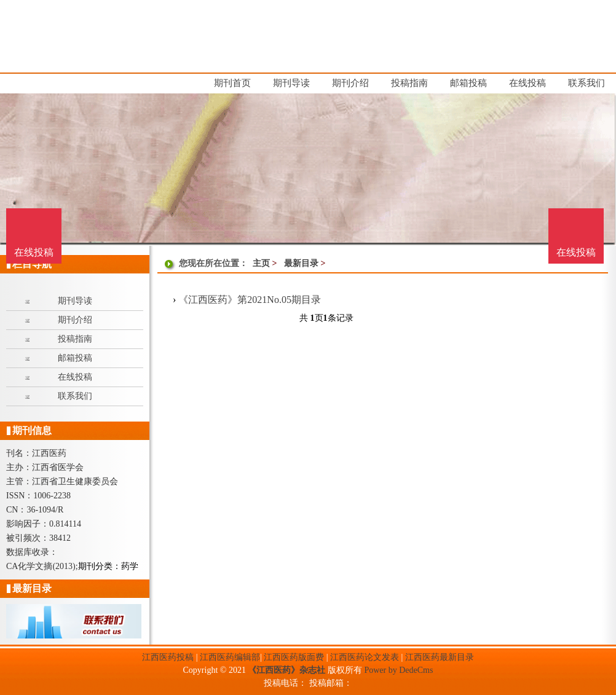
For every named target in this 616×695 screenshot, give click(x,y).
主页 (261, 263)
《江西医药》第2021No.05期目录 (250, 300)
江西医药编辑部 (230, 657)
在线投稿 (576, 252)
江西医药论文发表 (365, 657)
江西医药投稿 (168, 657)
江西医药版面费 (294, 657)
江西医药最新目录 (440, 657)
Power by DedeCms (398, 670)
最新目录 (301, 263)
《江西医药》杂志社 (286, 670)
